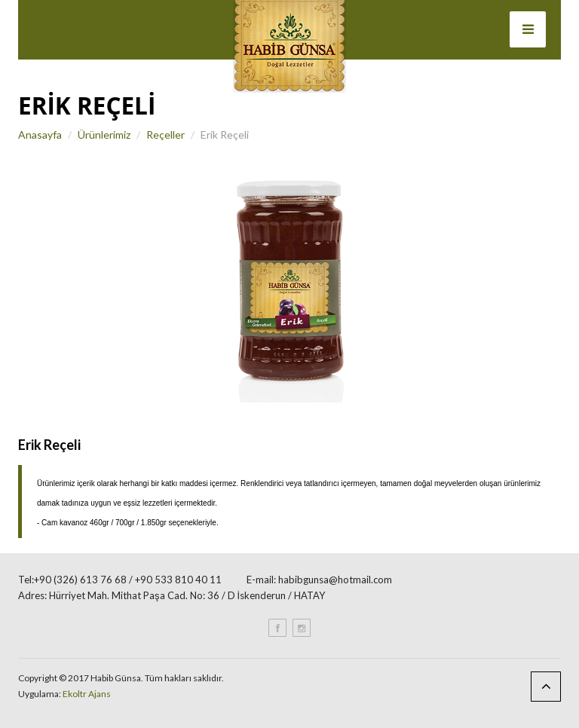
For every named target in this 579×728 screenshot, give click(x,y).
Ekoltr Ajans (87, 694)
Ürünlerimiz (104, 135)
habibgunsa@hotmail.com (335, 580)
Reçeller (165, 135)
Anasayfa (40, 135)
